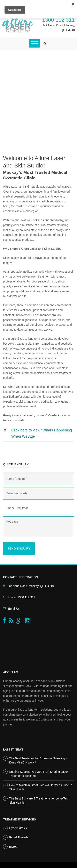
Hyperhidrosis (18, 828)
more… (14, 847)
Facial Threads (19, 837)
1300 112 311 (58, 20)
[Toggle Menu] (34, 43)
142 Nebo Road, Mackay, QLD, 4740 (30, 586)
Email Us (14, 609)
